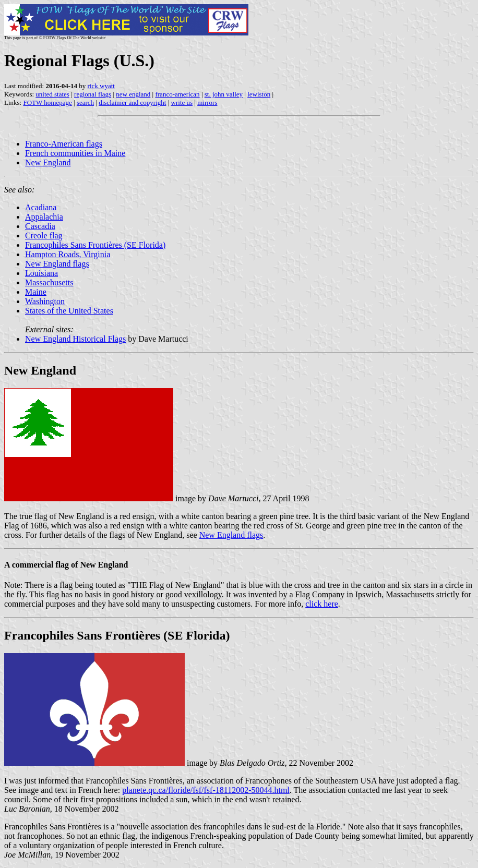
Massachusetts (49, 282)
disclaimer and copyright (132, 103)
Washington (45, 301)
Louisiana (41, 273)
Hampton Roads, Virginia (68, 254)
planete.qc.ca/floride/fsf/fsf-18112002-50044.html (206, 790)
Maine (36, 292)
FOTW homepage (47, 103)
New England (48, 162)
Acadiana (41, 207)
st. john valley (224, 94)
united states (52, 94)
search (85, 103)
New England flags (57, 264)
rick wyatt (101, 86)
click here (322, 604)
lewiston (259, 94)
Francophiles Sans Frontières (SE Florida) (95, 245)
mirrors (207, 103)
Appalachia (44, 217)
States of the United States (69, 311)
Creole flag (44, 236)
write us (182, 103)
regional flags (93, 94)
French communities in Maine (75, 153)
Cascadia (40, 226)
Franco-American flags (64, 144)
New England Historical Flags (75, 339)
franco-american (177, 94)
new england (133, 94)
